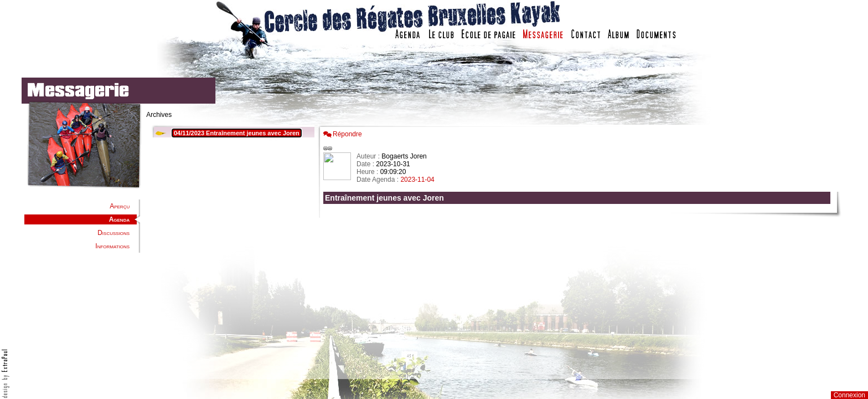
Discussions (113, 233)
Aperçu (120, 206)
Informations (112, 246)
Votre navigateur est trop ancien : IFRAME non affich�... (580, 249)
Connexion (849, 395)
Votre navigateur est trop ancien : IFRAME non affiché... (231, 249)
